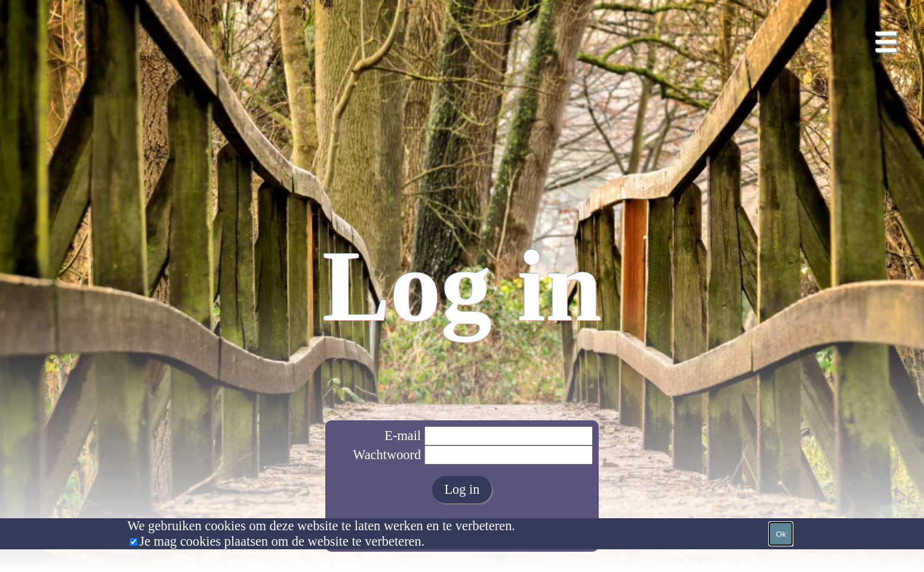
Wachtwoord (387, 455)
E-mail (403, 436)
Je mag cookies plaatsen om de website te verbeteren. (282, 541)
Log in (462, 489)
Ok (781, 534)
